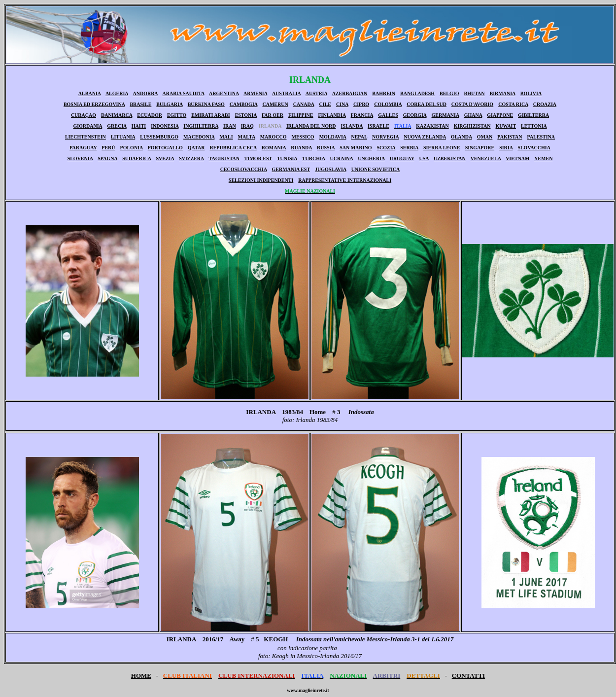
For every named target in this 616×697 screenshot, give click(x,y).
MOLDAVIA (333, 137)
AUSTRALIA (286, 93)
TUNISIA (287, 158)
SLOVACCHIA (534, 148)
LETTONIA (534, 126)
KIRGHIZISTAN (472, 126)
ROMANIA (274, 148)
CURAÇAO (84, 115)
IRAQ (247, 126)
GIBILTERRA (533, 115)
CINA (342, 104)
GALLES (388, 115)
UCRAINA (342, 158)
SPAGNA (107, 158)
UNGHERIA (371, 158)
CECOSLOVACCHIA (244, 169)
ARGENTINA (224, 93)
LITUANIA (123, 137)
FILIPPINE (301, 115)
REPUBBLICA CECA (233, 148)
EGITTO (177, 115)
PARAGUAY (83, 148)
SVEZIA (165, 158)
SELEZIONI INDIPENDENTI (261, 180)
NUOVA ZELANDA (425, 137)
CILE (325, 104)
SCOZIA (386, 148)
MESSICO (303, 137)
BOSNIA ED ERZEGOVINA (94, 104)
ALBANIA (90, 93)
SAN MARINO (356, 148)
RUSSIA (326, 148)
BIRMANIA (503, 93)
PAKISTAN (510, 137)
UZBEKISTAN (450, 158)
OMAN (485, 137)
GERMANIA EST (291, 169)
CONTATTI (468, 676)
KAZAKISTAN (432, 126)
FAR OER (273, 115)
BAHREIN (384, 93)
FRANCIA (362, 115)
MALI (226, 137)
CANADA (304, 104)
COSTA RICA (513, 104)
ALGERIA (117, 93)
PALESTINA (541, 137)
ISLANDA (352, 126)
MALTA (247, 137)
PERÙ (108, 148)
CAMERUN (275, 104)
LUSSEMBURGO (159, 137)
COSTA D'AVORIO (472, 104)
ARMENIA (255, 93)
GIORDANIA (87, 126)
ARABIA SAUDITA (183, 93)
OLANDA (462, 137)
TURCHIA (314, 158)
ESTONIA (246, 115)
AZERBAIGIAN (350, 93)
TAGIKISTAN (224, 158)
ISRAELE (378, 126)
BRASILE (140, 104)
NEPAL (359, 137)
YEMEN (543, 158)
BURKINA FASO (206, 104)
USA (424, 158)
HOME (141, 676)
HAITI (139, 126)
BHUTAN (474, 93)
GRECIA (117, 126)
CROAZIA (545, 104)
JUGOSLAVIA (331, 169)
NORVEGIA (385, 137)
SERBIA (409, 148)
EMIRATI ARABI (210, 115)
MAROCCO (274, 137)
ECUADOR (150, 115)
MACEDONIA (199, 137)
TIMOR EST (258, 158)
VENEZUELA (486, 158)
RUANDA (301, 148)
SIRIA (506, 148)
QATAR (196, 148)
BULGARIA (169, 104)
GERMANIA (445, 115)
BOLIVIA (531, 93)
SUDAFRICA (137, 158)
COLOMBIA (388, 104)
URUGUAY (402, 158)
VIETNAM (517, 158)
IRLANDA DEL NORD (311, 126)
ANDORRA (145, 93)
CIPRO (361, 104)
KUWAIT (506, 126)
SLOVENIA (80, 158)
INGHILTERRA (201, 126)
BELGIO (449, 93)
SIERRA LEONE (442, 148)
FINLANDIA (332, 115)
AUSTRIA (316, 93)
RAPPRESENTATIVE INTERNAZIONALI (345, 180)
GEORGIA (415, 115)
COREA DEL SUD (427, 104)
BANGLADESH (417, 93)
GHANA (473, 115)
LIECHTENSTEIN (86, 137)
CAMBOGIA (244, 104)
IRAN (230, 126)
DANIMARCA (117, 115)
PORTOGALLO (165, 148)
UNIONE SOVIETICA (376, 169)
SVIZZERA (191, 158)
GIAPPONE (500, 115)
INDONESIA (165, 126)
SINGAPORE (480, 148)
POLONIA (132, 148)
